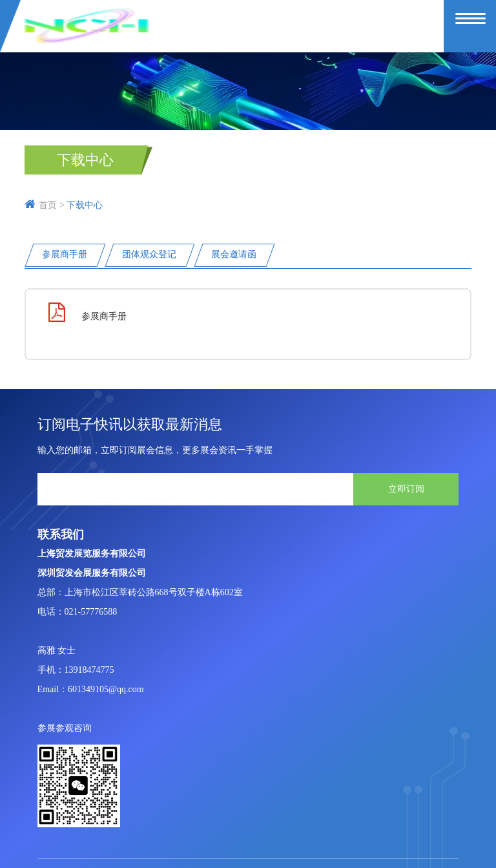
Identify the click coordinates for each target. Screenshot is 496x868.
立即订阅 (406, 489)
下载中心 (85, 160)
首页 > (44, 205)
